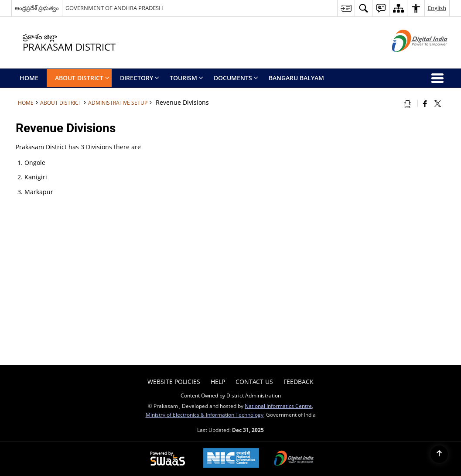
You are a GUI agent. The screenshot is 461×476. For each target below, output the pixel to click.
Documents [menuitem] (236, 78)
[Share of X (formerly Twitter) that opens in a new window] (438, 103)
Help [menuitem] (218, 382)
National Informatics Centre (278, 406)
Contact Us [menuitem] (254, 382)
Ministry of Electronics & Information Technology (205, 414)
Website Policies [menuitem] (174, 382)
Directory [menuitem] (140, 78)
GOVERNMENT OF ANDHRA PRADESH (114, 8)
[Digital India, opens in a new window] (294, 459)
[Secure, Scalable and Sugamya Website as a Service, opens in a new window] (168, 459)
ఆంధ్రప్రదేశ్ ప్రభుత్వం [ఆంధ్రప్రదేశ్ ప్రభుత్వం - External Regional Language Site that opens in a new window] (37, 8)
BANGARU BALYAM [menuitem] (296, 78)
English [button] (437, 8)
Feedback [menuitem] (299, 382)
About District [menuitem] (82, 78)
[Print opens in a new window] (410, 103)
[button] (363, 8)
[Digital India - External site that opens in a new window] (409, 59)
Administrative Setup (118, 103)
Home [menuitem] (29, 78)
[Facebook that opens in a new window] (425, 103)
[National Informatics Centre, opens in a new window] (231, 459)
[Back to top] (439, 454)
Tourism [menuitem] (186, 78)
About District (61, 103)
